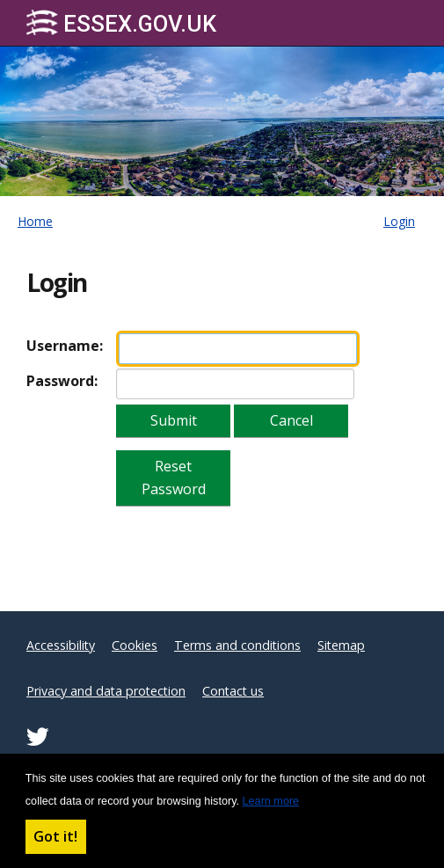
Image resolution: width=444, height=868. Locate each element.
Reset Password (174, 478)
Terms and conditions (237, 645)
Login (399, 221)
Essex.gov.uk (121, 23)
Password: (62, 381)
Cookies (135, 645)
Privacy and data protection (106, 691)
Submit (174, 420)
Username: (65, 346)
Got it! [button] (55, 836)
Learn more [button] (271, 801)
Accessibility (61, 645)
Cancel (291, 420)
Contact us (233, 691)
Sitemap (341, 645)
